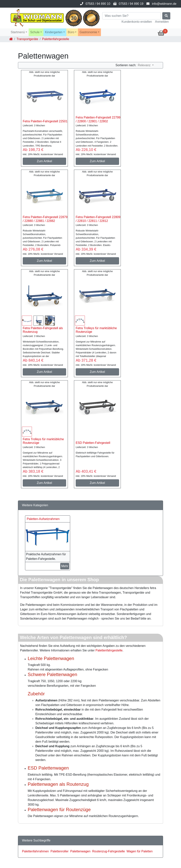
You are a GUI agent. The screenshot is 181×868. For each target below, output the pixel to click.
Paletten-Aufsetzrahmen (43, 519)
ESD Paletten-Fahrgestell (93, 443)
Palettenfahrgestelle (109, 650)
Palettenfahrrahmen (35, 851)
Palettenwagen (80, 851)
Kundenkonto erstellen (137, 22)
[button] (19, 32)
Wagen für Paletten (140, 851)
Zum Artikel (44, 161)
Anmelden (162, 22)
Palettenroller (59, 851)
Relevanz (145, 65)
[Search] (131, 16)
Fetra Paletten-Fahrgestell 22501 (45, 121)
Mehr (65, 566)
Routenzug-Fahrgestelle (108, 851)
